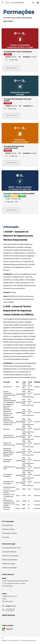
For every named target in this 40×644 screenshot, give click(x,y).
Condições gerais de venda (11, 548)
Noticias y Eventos (8, 529)
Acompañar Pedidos (9, 552)
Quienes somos (7, 525)
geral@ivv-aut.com (11, 606)
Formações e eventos (9, 533)
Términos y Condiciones (10, 556)
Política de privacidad (9, 560)
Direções (8, 629)
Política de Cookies (8, 564)
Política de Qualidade (9, 568)
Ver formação (12, 68)
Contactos (6, 537)
